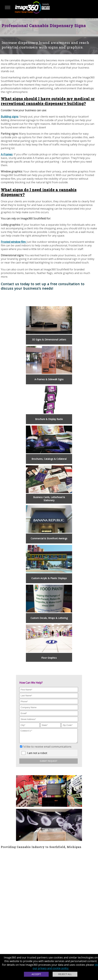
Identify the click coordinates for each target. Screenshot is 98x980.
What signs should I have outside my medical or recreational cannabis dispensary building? (48, 101)
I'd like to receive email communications (47, 749)
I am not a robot (37, 755)
